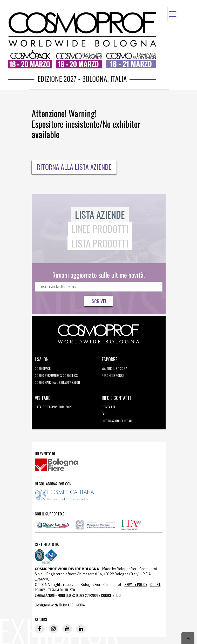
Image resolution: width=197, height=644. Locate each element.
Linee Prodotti (100, 229)
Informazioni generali (117, 421)
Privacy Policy (136, 584)
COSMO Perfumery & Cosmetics (56, 375)
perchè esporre (113, 375)
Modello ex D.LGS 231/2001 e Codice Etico (89, 595)
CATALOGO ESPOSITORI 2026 (54, 407)
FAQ (104, 414)
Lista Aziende (100, 214)
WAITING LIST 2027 (114, 368)
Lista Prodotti (100, 243)
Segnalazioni (45, 595)
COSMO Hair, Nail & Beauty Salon (57, 382)
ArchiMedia (76, 605)
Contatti (108, 407)
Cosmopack (43, 368)
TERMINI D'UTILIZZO (62, 590)
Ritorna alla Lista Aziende (74, 167)
